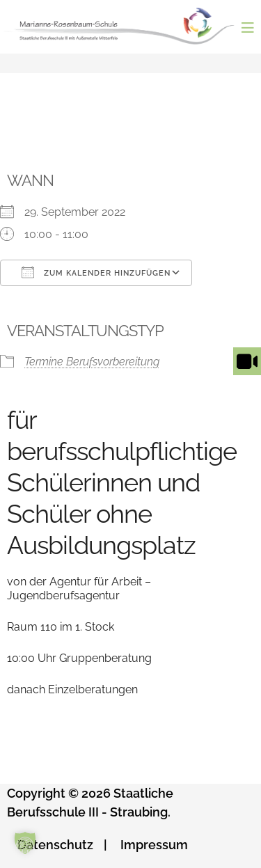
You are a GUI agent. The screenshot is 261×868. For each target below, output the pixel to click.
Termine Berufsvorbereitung (92, 362)
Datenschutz (55, 845)
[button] (25, 843)
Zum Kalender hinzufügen (96, 272)
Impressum (154, 845)
